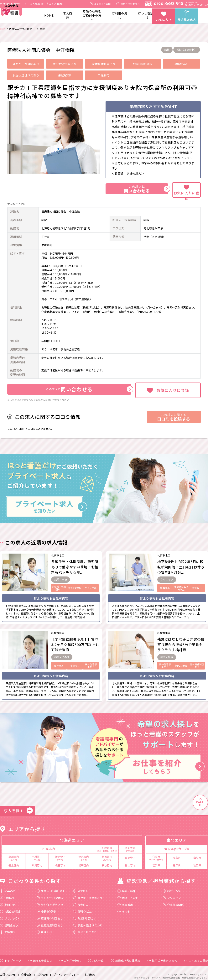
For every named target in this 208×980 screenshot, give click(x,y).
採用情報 (42, 972)
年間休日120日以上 (51, 888)
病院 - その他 (128, 895)
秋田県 (197, 862)
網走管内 (14, 862)
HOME (49, 15)
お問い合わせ (8, 972)
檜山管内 (130, 862)
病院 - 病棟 (126, 888)
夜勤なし (8, 895)
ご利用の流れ (120, 15)
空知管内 (130, 846)
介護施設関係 (173, 902)
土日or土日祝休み (50, 895)
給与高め (8, 888)
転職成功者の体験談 (126, 957)
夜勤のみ (81, 902)
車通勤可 (44, 929)
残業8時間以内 (84, 915)
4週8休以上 (83, 909)
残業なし (81, 888)
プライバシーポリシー (66, 972)
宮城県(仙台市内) (177, 846)
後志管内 (84, 855)
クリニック (172, 895)
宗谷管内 (107, 862)
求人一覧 (96, 957)
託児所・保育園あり (88, 895)
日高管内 (130, 855)
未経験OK (8, 929)
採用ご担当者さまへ (162, 957)
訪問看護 (125, 902)
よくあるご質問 (100, 4)
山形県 (197, 855)
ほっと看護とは (147, 15)
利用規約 (90, 972)
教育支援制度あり (50, 922)
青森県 (177, 862)
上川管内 (14, 855)
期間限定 (8, 902)
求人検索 (68, 15)
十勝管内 (37, 855)
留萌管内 (84, 862)
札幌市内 (49, 846)
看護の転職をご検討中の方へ (92, 15)
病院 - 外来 (172, 888)
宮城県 (156, 855)
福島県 (177, 855)
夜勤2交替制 (10, 909)
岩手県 (156, 862)
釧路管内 (37, 862)
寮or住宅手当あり (50, 902)
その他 (124, 909)
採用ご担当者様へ (128, 4)
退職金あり (9, 922)
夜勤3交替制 (47, 909)
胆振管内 (107, 855)
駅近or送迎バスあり (88, 922)
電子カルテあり (85, 929)
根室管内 (60, 862)
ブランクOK (10, 915)
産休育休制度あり (50, 915)
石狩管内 (107, 846)
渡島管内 (60, 855)
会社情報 (26, 972)
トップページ (10, 957)
